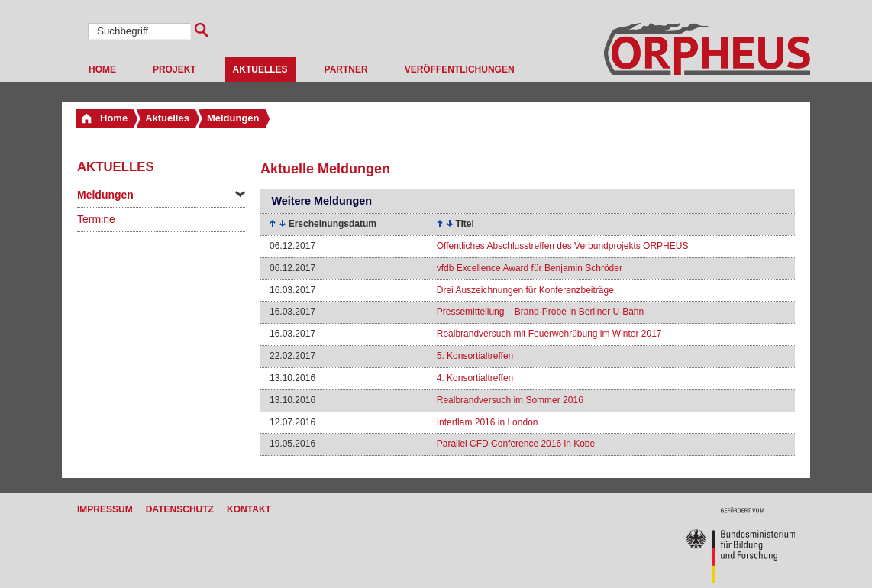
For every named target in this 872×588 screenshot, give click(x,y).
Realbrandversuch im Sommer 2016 (510, 400)
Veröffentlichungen (460, 69)
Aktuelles (260, 69)
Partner (346, 69)
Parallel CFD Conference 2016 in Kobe (516, 444)
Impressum (105, 509)
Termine (96, 219)
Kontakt (249, 509)
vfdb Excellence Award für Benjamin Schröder (530, 268)
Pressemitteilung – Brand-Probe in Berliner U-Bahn (540, 312)
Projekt (174, 69)
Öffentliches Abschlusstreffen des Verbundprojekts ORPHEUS (563, 246)
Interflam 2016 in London (488, 422)
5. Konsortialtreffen (475, 356)
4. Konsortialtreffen (475, 378)
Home (102, 69)
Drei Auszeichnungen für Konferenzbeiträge (525, 290)
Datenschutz (180, 509)
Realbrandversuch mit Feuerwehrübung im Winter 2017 (549, 334)
